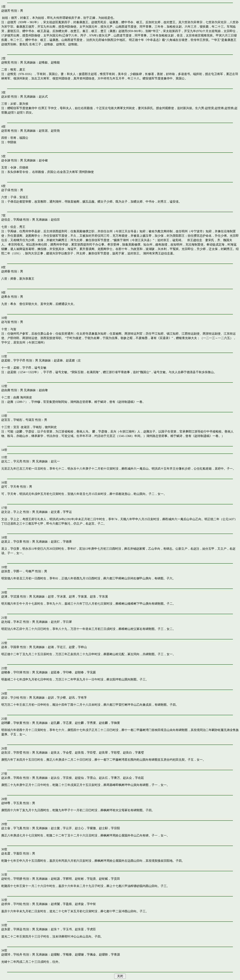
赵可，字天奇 (10, 487)
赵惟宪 (6, 62)
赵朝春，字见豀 (85, 672)
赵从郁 (6, 97)
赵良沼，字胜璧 (12, 753)
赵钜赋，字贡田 (109, 879)
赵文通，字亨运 (61, 512)
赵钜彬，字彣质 (85, 879)
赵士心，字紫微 (85, 828)
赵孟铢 (58, 360)
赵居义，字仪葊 (12, 542)
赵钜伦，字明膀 (12, 879)
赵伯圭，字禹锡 (12, 220)
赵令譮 (6, 160)
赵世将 (6, 131)
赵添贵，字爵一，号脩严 (18, 571)
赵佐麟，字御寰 (109, 723)
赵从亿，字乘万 (109, 778)
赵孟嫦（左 (73, 360)
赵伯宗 (55, 220)
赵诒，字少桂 (10, 698)
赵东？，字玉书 (61, 929)
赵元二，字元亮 (12, 461)
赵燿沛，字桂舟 (12, 954)
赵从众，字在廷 (133, 778)
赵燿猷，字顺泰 (61, 954)
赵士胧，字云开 (61, 828)
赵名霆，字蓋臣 (12, 853)
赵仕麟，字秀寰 (85, 723)
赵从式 (43, 97)
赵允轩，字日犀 (61, 622)
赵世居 (43, 131)
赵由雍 (6, 390)
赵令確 (43, 160)
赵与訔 (6, 322)
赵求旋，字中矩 (85, 904)
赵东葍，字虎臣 (85, 929)
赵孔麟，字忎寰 (61, 723)
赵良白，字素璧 (133, 753)
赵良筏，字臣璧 (85, 753)
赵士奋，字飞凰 (12, 828)
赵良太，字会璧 (61, 753)
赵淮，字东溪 (99, 597)
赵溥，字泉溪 (78, 597)
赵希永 (6, 297)
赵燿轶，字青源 (109, 954)
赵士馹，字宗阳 (109, 828)
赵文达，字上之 (12, 512)
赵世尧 (55, 131)
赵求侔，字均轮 (12, 904)
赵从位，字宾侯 (61, 778)
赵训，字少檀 (57, 698)
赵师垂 (6, 271)
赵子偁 (6, 190)
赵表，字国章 (10, 647)
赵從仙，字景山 (85, 778)
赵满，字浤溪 (10, 597)
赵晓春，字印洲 (12, 672)
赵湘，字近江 (57, 647)
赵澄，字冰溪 (57, 597)
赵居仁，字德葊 (61, 542)
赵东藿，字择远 (12, 929)
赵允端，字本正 (12, 622)
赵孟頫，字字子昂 (13, 360)
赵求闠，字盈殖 (61, 904)
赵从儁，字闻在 (12, 778)
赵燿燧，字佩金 (85, 954)
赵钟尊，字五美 (12, 803)
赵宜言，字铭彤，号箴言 (18, 420)
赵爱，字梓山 (78, 647)
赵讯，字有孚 (78, 698)
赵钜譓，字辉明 (61, 879)
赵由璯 (43, 390)
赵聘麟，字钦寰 (12, 723)
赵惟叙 (43, 62)
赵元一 (55, 461)
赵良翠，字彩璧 (109, 753)
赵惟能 (55, 62)
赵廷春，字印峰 (61, 672)
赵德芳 (6, 11)
